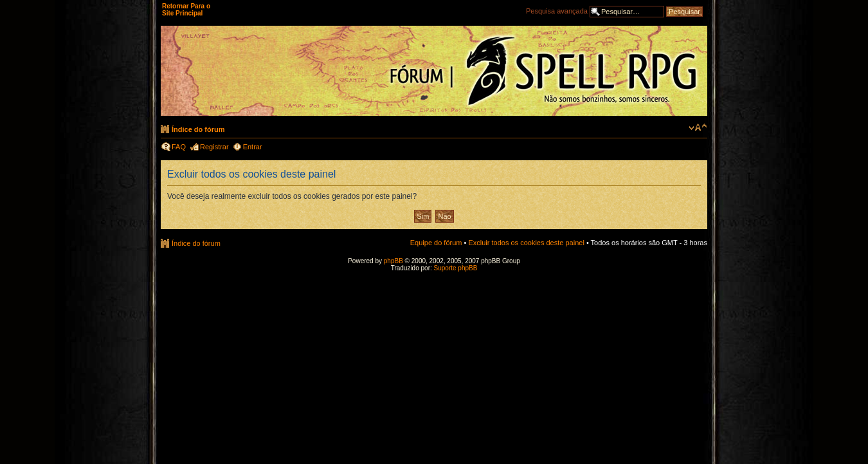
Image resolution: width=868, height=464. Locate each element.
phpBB (393, 261)
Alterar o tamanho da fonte (698, 127)
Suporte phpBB (456, 268)
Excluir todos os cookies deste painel (526, 243)
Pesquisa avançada (557, 11)
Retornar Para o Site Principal (186, 10)
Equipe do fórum (436, 243)
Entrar (253, 147)
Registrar (214, 147)
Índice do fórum (198, 129)
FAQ (179, 147)
